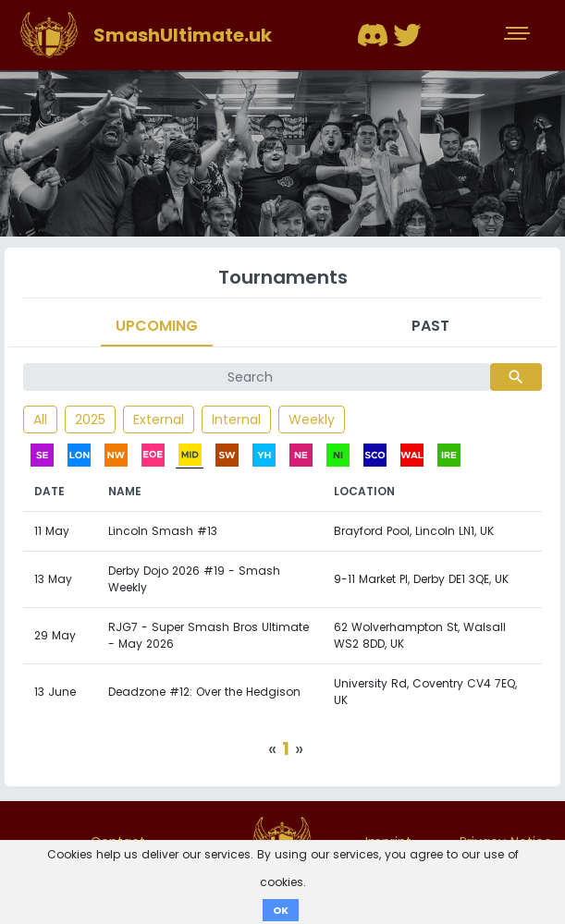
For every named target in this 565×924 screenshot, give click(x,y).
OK (281, 910)
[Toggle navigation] (519, 35)
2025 (90, 419)
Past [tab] (430, 326)
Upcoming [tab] (157, 326)
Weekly (312, 419)
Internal (236, 419)
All (40, 419)
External (159, 419)
